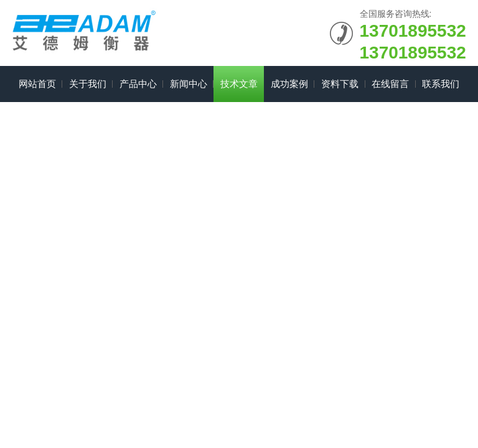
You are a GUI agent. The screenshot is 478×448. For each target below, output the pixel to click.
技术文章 (239, 84)
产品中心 (138, 84)
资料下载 (340, 84)
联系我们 (441, 84)
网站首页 (37, 84)
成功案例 (289, 84)
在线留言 (390, 84)
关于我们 (88, 84)
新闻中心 (189, 84)
